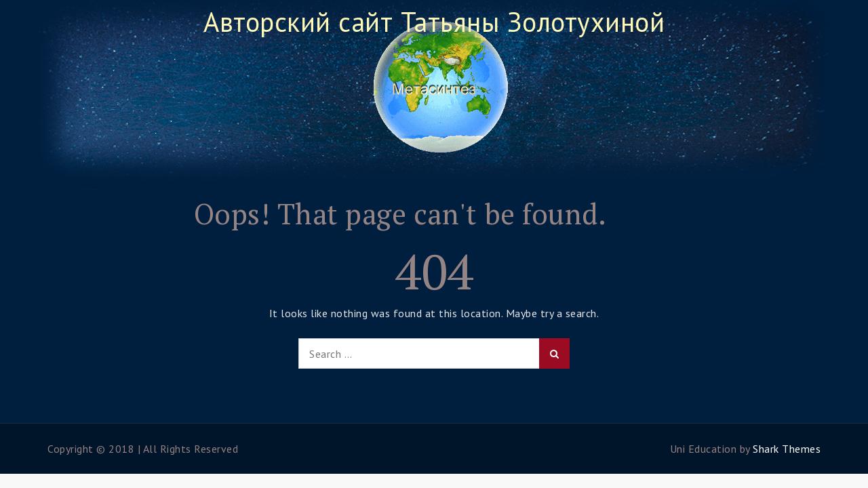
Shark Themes (787, 449)
